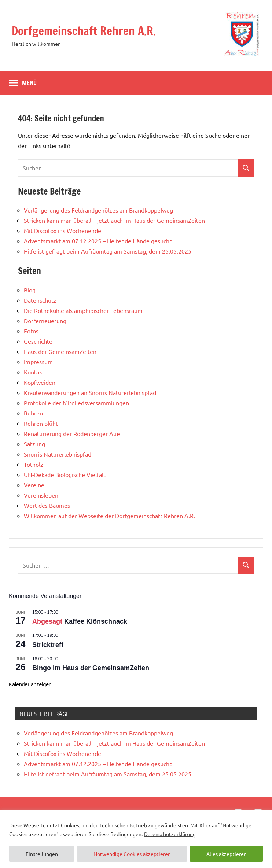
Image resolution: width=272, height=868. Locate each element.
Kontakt (34, 372)
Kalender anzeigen (30, 684)
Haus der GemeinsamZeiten (60, 351)
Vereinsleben (41, 495)
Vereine (34, 485)
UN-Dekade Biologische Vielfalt (65, 474)
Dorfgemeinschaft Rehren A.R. (85, 31)
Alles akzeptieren (227, 854)
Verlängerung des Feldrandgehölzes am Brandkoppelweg (98, 210)
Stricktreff (48, 645)
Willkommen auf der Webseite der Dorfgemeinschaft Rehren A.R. (109, 516)
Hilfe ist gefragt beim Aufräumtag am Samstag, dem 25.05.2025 (108, 251)
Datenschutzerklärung (170, 834)
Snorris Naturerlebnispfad (58, 454)
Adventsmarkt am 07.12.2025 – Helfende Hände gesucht (98, 241)
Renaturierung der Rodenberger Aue (72, 433)
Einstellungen (42, 854)
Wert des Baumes (47, 505)
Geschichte (38, 341)
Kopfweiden (40, 382)
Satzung (34, 444)
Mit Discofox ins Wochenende (63, 230)
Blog (30, 290)
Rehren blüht (41, 423)
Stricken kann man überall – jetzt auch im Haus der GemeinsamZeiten (114, 220)
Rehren (33, 413)
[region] (136, 839)
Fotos (31, 331)
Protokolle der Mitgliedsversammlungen (76, 403)
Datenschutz (40, 300)
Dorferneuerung (45, 321)
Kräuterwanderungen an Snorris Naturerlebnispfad (90, 392)
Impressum (38, 362)
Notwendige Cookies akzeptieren (132, 854)
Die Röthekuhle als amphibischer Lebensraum (83, 310)
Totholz (34, 464)
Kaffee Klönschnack (96, 621)
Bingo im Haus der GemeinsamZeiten (91, 668)
